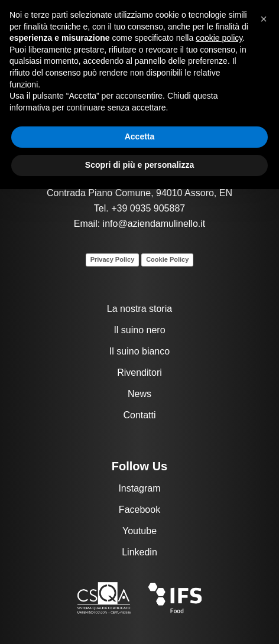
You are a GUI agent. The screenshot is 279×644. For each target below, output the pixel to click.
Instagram (139, 488)
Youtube (139, 531)
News (139, 394)
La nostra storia (139, 309)
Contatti (139, 415)
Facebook (139, 510)
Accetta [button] (140, 136)
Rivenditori (139, 373)
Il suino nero (139, 330)
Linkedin (139, 552)
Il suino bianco (139, 351)
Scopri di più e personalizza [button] (139, 165)
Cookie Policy (167, 259)
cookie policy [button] (219, 38)
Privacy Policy (113, 259)
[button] (264, 19)
